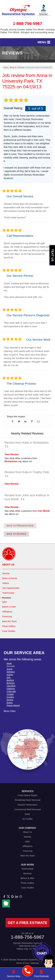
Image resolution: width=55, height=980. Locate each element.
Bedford (10, 680)
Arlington (11, 672)
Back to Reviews (16, 534)
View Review (12, 454)
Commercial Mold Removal (27, 809)
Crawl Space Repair (27, 795)
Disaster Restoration (28, 805)
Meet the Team (9, 621)
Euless (10, 703)
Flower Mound (13, 705)
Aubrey (10, 675)
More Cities (10, 711)
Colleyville (11, 691)
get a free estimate (27, 923)
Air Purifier (27, 819)
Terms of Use (23, 963)
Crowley (10, 697)
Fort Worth (44, 511)
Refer (27, 814)
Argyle (10, 669)
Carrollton (11, 686)
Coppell (10, 694)
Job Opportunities (11, 588)
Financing (7, 616)
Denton (10, 700)
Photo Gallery (9, 626)
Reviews (7, 598)
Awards (6, 573)
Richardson (11, 461)
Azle (9, 677)
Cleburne (11, 689)
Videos (6, 583)
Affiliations (7, 612)
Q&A (5, 602)
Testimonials (8, 593)
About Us (8, 565)
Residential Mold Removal (27, 800)
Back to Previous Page (20, 526)
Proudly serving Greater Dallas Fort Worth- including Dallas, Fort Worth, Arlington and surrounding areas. (27, 31)
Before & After (9, 607)
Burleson (11, 683)
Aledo (9, 663)
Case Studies (9, 631)
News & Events (10, 578)
